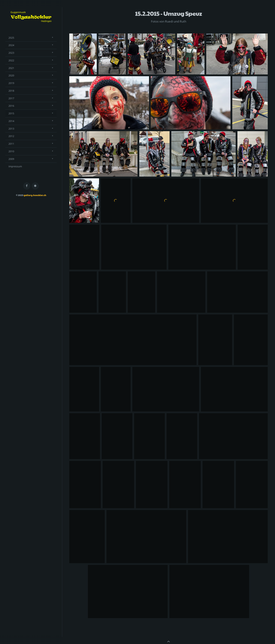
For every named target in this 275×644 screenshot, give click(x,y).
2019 (11, 83)
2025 (11, 38)
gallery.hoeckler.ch (35, 195)
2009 (11, 159)
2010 (11, 151)
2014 (11, 121)
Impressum (15, 166)
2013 (11, 129)
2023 (11, 53)
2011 (11, 144)
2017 (11, 98)
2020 (11, 75)
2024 (11, 45)
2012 (11, 136)
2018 (11, 91)
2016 (11, 106)
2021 (11, 68)
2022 (11, 60)
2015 (11, 113)
